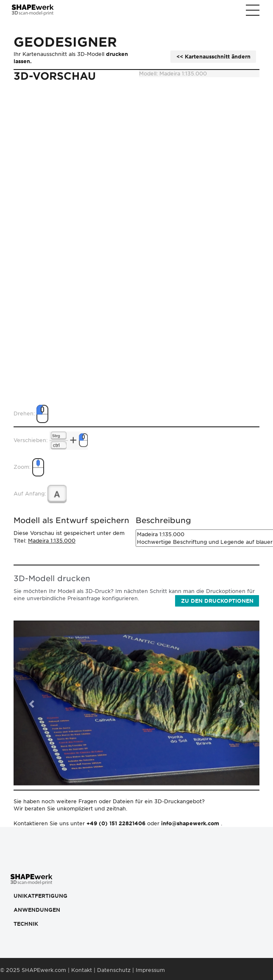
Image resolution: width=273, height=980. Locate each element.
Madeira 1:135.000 (52, 541)
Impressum (150, 970)
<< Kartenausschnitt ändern (213, 57)
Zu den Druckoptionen (217, 601)
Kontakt (82, 970)
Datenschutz (114, 970)
